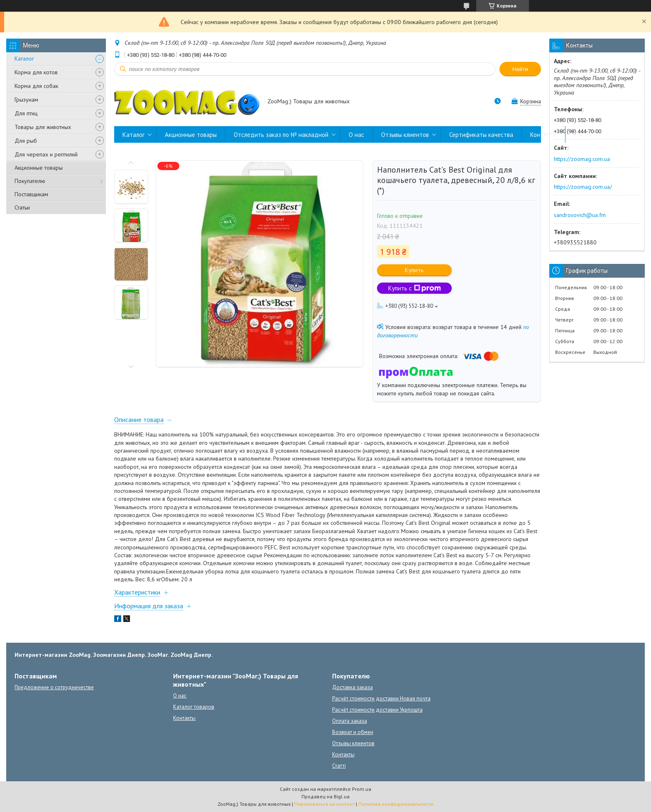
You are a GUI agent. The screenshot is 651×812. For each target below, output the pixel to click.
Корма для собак (36, 86)
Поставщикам (31, 194)
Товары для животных (43, 127)
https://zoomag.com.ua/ (583, 187)
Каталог (24, 59)
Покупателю (30, 181)
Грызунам (26, 100)
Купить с (415, 288)
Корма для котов (36, 72)
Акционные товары (39, 168)
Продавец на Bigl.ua (325, 796)
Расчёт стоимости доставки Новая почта (381, 699)
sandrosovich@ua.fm (580, 215)
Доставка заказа (352, 687)
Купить (414, 270)
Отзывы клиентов (405, 135)
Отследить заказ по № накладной (281, 135)
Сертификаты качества (481, 135)
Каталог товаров (194, 707)
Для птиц (26, 113)
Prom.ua (362, 789)
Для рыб (26, 141)
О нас (356, 135)
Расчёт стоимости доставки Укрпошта (377, 710)
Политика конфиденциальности (396, 804)
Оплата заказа (350, 721)
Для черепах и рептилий (46, 154)
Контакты (543, 135)
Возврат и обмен (353, 732)
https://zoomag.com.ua (582, 159)
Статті (339, 766)
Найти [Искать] (520, 69)
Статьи (22, 207)
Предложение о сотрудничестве (54, 687)
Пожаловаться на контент (324, 804)
